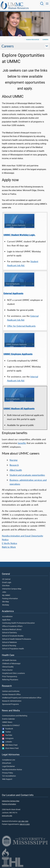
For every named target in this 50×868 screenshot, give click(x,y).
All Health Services (9, 660)
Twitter (6, 732)
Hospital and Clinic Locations (13, 673)
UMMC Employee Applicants (18, 354)
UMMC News (7, 722)
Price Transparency (10, 677)
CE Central (6, 579)
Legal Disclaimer (9, 766)
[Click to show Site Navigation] (47, 4)
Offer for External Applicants (21, 326)
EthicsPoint (7, 763)
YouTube (7, 735)
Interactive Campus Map (12, 589)
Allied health (16, 470)
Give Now (6, 586)
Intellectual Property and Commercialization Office (22, 698)
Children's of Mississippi (11, 664)
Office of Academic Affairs (12, 626)
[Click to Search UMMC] (42, 4)
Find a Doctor (7, 670)
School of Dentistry (10, 633)
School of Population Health (13, 649)
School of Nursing (9, 646)
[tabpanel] (25, 23)
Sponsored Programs (10, 704)
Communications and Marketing (15, 716)
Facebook (8, 729)
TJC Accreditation (9, 776)
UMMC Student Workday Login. (19, 235)
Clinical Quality (8, 667)
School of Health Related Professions (17, 639)
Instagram (8, 738)
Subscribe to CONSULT (11, 726)
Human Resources (19, 8)
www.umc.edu (7, 816)
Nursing (13, 460)
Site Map (6, 602)
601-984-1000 (23, 821)
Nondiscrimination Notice (12, 770)
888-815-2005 (25, 824)
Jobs (4, 592)
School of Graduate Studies (13, 636)
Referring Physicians (10, 680)
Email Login (7, 583)
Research (14, 465)
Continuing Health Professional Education (18, 623)
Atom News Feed (10, 748)
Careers (45, 40)
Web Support (7, 779)
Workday (6, 605)
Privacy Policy (8, 773)
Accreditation (7, 617)
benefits (22, 443)
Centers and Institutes (11, 691)
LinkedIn (7, 742)
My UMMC (6, 595)
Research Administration (12, 701)
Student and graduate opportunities (27, 475)
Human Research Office (11, 695)
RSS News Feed (10, 745)
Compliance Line (9, 760)
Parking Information (10, 599)
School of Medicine (9, 642)
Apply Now (6, 620)
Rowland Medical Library (12, 630)
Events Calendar (9, 719)
